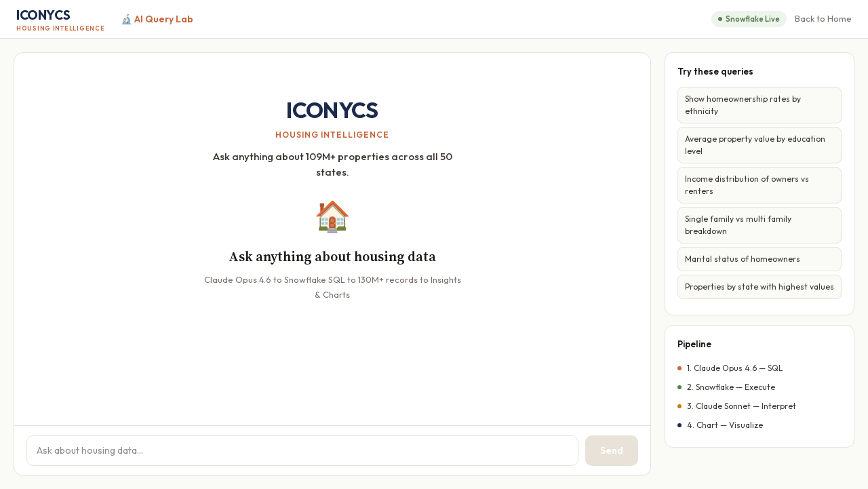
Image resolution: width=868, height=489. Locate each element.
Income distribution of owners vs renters (747, 185)
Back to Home (823, 18)
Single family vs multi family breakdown (738, 225)
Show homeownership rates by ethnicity (743, 105)
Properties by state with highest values (759, 287)
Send (612, 450)
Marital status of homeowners (743, 259)
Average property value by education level (755, 145)
